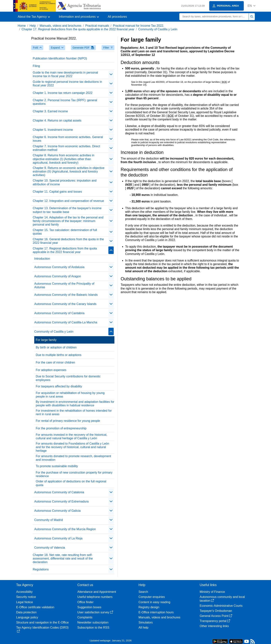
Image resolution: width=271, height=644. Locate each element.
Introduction (42, 259)
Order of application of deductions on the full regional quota (71, 483)
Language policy (27, 617)
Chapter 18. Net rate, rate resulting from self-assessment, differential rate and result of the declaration (63, 558)
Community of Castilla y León (158, 29)
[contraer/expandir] (111, 74)
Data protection (26, 612)
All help (143, 628)
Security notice (26, 597)
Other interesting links (214, 626)
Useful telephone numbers (95, 597)
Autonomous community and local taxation (222, 599)
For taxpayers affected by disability (59, 386)
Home (22, 26)
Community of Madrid (49, 520)
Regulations (41, 569)
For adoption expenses (51, 370)
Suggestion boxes (89, 607)
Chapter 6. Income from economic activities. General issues (68, 139)
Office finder (85, 602)
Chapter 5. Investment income (53, 130)
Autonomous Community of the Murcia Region (65, 529)
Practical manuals (97, 26)
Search (143, 592)
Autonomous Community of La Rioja (58, 538)
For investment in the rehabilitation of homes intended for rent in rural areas (74, 412)
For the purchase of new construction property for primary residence (74, 474)
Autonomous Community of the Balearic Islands (66, 295)
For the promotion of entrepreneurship (61, 428)
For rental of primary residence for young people (68, 421)
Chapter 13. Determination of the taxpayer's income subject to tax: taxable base (67, 210)
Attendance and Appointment (97, 592)
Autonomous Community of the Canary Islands (65, 304)
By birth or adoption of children (56, 347)
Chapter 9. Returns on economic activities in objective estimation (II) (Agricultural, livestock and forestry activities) (69, 171)
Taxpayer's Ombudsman (216, 611)
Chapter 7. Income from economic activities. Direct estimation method (66, 148)
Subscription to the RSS (93, 628)
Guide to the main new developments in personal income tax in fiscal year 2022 (65, 74)
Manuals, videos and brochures (61, 26)
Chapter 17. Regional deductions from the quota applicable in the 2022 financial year (78, 29)
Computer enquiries (152, 597)
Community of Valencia (50, 548)
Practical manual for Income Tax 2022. (139, 26)
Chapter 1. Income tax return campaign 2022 (63, 93)
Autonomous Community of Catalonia (59, 492)
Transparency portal (215, 621)
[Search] (214, 17)
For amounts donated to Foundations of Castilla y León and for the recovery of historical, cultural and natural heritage (72, 447)
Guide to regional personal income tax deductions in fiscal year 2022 (67, 84)
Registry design (149, 607)
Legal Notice (25, 602)
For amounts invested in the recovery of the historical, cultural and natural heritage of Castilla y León (72, 436)
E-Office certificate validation (35, 607)
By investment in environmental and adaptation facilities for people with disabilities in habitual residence (75, 404)
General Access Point (216, 616)
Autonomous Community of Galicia (57, 511)
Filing (36, 66)
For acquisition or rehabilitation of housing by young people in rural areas (70, 395)
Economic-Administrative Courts (221, 606)
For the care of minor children (55, 362)
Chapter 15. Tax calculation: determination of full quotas (65, 232)
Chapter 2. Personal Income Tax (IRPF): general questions (65, 102)
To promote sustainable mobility (57, 466)
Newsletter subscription (93, 622)
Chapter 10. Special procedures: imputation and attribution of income (65, 182)
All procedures (117, 17)
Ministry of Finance (212, 592)
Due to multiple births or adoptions (59, 355)
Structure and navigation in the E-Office (42, 622)
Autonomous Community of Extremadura (61, 501)
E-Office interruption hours (156, 612)
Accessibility (24, 592)
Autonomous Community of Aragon (58, 276)
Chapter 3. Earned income (50, 111)
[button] (252, 6)
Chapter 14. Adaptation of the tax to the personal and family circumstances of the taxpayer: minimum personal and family (68, 221)
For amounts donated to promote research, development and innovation (73, 458)
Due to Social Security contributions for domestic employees (68, 378)
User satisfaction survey (95, 612)
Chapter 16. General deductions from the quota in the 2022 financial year (68, 241)
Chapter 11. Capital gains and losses (57, 192)
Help (33, 26)
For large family (46, 340)
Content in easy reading (154, 602)
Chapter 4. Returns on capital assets (57, 121)
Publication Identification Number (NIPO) (60, 58)
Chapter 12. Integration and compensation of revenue (68, 201)
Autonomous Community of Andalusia (59, 267)
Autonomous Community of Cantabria (59, 313)
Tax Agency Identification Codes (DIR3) (42, 629)
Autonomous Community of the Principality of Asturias (64, 285)
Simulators (146, 622)
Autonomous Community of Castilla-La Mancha (66, 322)
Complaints (85, 617)
